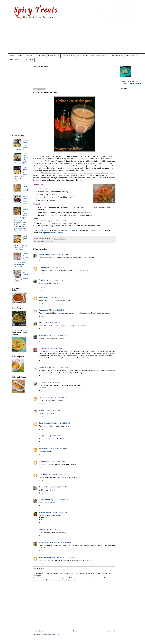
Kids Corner (83, 56)
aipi (40, 382)
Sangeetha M (43, 310)
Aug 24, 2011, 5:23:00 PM (57, 336)
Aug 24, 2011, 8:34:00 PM (58, 397)
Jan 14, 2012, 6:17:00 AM (68, 557)
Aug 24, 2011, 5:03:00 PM (55, 267)
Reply (41, 261)
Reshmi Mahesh (44, 254)
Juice (52, 241)
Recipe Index (40, 56)
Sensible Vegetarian (46, 542)
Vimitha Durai (44, 397)
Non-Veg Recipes (68, 56)
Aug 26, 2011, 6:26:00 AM (63, 542)
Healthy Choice (44, 241)
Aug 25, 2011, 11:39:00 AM (52, 530)
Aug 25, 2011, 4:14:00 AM (59, 500)
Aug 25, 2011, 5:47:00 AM (58, 513)
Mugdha (42, 297)
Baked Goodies (53, 56)
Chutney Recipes (117, 56)
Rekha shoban (44, 487)
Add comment (39, 568)
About (20, 56)
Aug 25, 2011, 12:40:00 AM (56, 461)
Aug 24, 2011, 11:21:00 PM (61, 423)
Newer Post (38, 631)
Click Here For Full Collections (131, 83)
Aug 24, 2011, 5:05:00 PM (54, 297)
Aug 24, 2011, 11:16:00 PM (54, 410)
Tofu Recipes (28, 60)
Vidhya (41, 348)
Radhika (42, 410)
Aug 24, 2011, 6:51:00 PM (51, 382)
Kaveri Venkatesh (45, 423)
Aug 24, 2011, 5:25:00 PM (53, 348)
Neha (41, 530)
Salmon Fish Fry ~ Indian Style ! (25, 200)
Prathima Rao (44, 513)
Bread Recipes (15, 60)
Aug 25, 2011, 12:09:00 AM (58, 449)
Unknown (42, 267)
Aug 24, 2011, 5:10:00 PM (60, 310)
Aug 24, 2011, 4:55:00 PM (60, 254)
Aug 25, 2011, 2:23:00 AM (57, 474)
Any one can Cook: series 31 (72, 230)
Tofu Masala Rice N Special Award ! (25, 188)
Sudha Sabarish (44, 500)
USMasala (42, 388)
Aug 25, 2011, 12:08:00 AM (57, 436)
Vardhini (42, 280)
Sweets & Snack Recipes (99, 56)
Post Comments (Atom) (52, 635)
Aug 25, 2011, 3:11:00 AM (58, 487)
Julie (40, 323)
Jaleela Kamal (43, 449)
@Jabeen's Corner (51, 233)
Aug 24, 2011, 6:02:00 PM (60, 368)
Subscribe (29, 56)
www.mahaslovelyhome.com (49, 557)
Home (12, 56)
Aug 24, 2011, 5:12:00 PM (51, 323)
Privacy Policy (131, 56)
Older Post (111, 631)
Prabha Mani (43, 336)
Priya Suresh (43, 474)
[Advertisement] (77, 38)
